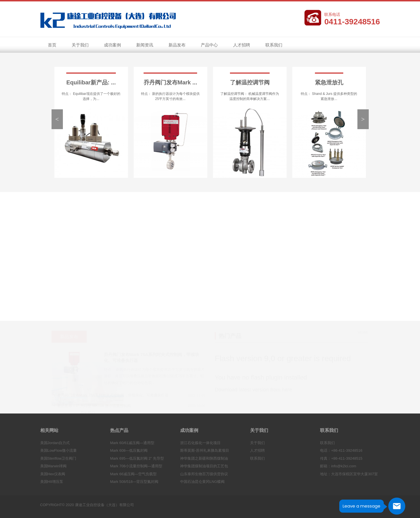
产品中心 (209, 45)
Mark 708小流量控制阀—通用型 (136, 466)
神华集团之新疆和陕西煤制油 (204, 458)
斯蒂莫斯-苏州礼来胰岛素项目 (205, 450)
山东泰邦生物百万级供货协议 (204, 474)
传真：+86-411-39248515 (341, 458)
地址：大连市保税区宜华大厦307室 (349, 474)
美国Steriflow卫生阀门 (58, 458)
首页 (52, 45)
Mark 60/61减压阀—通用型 (132, 443)
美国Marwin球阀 (54, 466)
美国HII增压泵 (52, 482)
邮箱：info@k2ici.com (338, 466)
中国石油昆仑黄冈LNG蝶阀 (202, 482)
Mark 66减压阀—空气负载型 (133, 474)
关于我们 (79, 46)
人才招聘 (242, 45)
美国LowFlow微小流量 (58, 450)
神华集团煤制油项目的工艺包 (204, 466)
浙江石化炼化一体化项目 (200, 443)
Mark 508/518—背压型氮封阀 (134, 482)
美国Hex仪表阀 (53, 474)
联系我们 (274, 45)
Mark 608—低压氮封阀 (129, 450)
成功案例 (112, 45)
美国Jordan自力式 (55, 443)
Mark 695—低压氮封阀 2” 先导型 (137, 458)
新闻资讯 (143, 46)
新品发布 (177, 45)
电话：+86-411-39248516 (341, 450)
